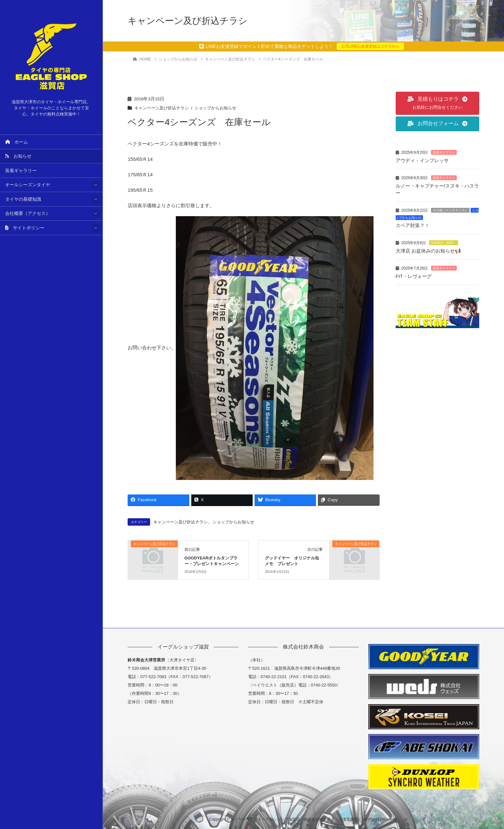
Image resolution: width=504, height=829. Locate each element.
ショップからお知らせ (221, 108)
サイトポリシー (25, 228)
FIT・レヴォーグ (414, 275)
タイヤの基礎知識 (23, 199)
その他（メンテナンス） (450, 209)
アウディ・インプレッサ (422, 160)
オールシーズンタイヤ (28, 185)
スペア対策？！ (413, 224)
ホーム (17, 142)
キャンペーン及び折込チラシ (164, 108)
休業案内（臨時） (444, 241)
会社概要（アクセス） (28, 213)
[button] (437, 103)
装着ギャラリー (21, 171)
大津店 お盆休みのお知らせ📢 (431, 249)
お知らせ (18, 156)
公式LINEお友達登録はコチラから (370, 46)
